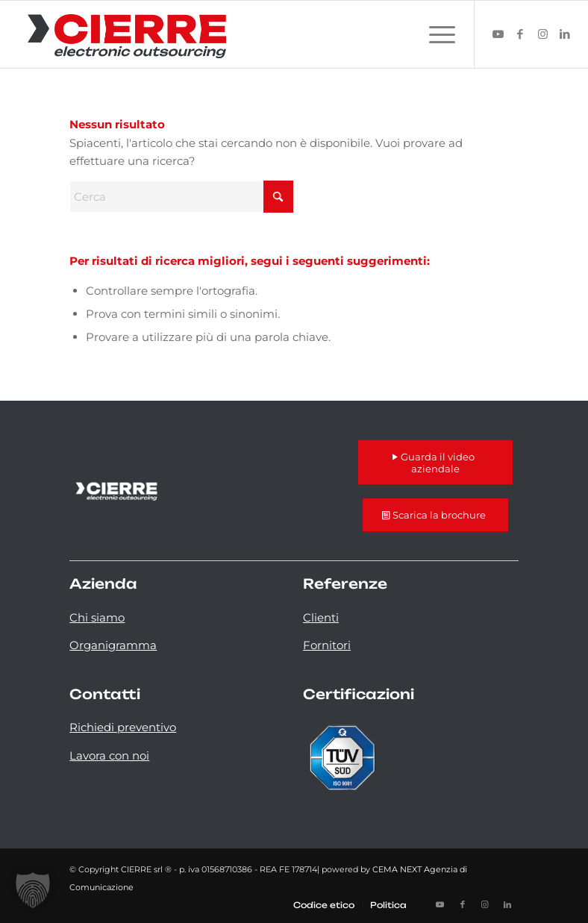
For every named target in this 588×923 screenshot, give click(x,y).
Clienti (321, 617)
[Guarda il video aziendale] (435, 463)
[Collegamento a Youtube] (498, 34)
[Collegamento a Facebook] (520, 34)
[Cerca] (181, 197)
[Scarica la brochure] (435, 515)
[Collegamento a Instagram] (542, 34)
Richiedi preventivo (123, 727)
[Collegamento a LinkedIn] (565, 34)
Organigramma (113, 645)
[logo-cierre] (127, 34)
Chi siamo (97, 617)
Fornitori (327, 645)
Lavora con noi (109, 755)
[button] (33, 890)
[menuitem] (435, 34)
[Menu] (435, 34)
